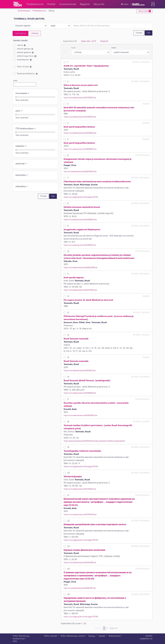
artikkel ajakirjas (25, 49)
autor (19, 111)
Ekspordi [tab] (104, 41)
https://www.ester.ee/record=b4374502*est (80, 290)
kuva (73, 48)
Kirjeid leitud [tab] (70, 41)
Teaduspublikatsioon (27, 74)
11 (68, 274)
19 (68, 447)
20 (69, 473)
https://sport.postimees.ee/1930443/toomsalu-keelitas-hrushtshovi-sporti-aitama (94, 441)
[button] (152, 4)
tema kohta (22, 175)
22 (68, 521)
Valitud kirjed (144, 11)
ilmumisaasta (23, 93)
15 (68, 357)
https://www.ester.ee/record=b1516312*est (80, 371)
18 (68, 422)
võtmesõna (22, 187)
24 (68, 569)
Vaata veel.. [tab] (88, 41)
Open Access (24, 67)
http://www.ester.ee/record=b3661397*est (80, 588)
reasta (114, 48)
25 (68, 594)
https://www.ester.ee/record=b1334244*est (80, 515)
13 (68, 313)
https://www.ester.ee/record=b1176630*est (80, 98)
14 (68, 335)
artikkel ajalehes (25, 53)
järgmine (114, 628)
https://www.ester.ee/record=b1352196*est (80, 563)
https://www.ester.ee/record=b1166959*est (80, 393)
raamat (21, 45)
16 (68, 377)
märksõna (21, 146)
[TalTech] (17, 4)
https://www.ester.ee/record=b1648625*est (80, 149)
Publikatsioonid (39, 11)
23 (68, 546)
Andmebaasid (24, 11)
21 (68, 495)
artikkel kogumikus (27, 56)
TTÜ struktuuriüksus (26, 129)
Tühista (139, 33)
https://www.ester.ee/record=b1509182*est (80, 133)
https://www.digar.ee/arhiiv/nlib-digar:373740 (81, 197)
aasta (15, 81)
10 (68, 251)
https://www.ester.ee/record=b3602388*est (80, 268)
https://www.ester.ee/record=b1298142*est (80, 245)
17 (68, 399)
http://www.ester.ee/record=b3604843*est (80, 172)
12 (68, 296)
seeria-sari (21, 164)
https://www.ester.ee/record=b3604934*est (80, 415)
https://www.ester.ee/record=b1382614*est (80, 117)
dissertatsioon (24, 60)
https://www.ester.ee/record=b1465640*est (80, 220)
